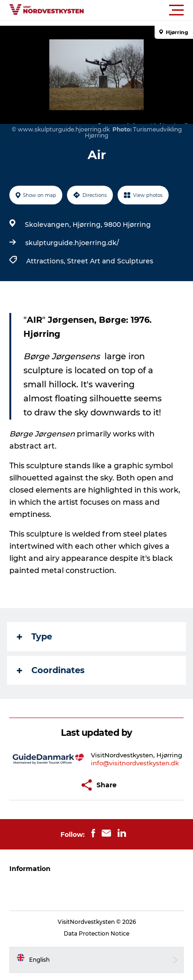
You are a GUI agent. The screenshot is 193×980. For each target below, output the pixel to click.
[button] (139, 10)
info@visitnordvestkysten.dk (135, 763)
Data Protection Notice (96, 933)
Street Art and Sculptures (110, 261)
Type (34, 637)
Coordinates (51, 670)
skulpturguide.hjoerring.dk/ (72, 243)
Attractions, (47, 261)
